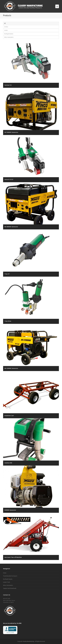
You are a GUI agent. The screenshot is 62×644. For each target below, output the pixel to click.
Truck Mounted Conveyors (10, 576)
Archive (6, 27)
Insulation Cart (9, 416)
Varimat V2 (8, 85)
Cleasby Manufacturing (28, 641)
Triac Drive (8, 321)
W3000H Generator (10, 510)
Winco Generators (9, 37)
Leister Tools (7, 582)
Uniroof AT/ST (9, 179)
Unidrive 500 (8, 463)
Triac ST (7, 274)
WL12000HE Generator (11, 368)
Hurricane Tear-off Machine (13, 557)
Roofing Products (9, 34)
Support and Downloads (10, 588)
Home (5, 573)
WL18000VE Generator (11, 227)
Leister (6, 30)
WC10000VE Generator (11, 132)
